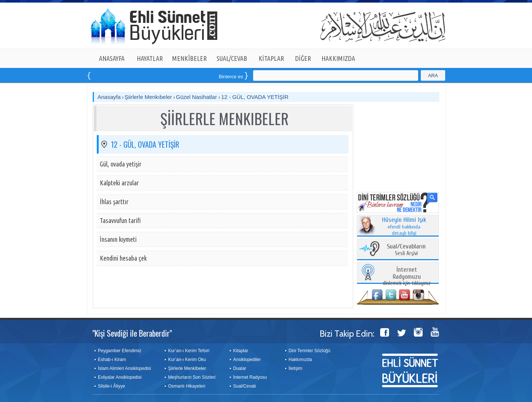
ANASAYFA (112, 58)
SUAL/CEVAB (232, 58)
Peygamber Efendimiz (120, 351)
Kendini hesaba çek (123, 258)
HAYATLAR (150, 58)
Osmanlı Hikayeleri (187, 386)
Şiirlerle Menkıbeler (148, 97)
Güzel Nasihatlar (197, 97)
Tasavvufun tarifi (120, 220)
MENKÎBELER (190, 58)
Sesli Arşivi (406, 250)
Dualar (240, 368)
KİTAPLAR (271, 58)
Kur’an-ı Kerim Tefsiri (189, 351)
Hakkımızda (300, 360)
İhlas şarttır (114, 202)
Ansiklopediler (247, 360)
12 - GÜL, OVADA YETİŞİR (255, 97)
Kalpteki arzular (119, 183)
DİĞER (303, 58)
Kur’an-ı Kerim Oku (187, 360)
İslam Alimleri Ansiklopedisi (124, 368)
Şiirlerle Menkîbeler (187, 368)
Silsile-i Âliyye (111, 386)
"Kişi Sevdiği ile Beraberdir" (132, 333)
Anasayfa (109, 97)
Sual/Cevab (245, 386)
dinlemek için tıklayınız (407, 277)
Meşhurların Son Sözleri (192, 377)
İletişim (295, 368)
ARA (433, 75)
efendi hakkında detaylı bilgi (404, 227)
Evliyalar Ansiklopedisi (120, 377)
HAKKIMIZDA (338, 58)
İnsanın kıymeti (118, 239)
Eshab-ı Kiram (112, 360)
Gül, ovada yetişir (121, 164)
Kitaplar (241, 351)
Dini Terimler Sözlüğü (309, 351)
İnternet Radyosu (250, 377)
